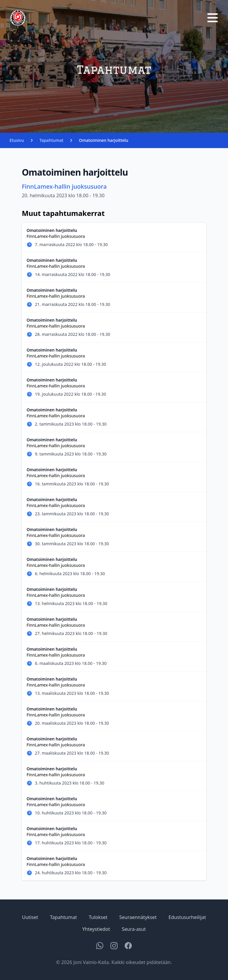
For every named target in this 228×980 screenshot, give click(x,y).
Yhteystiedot (96, 929)
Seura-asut (134, 929)
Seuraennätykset (138, 917)
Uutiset (30, 917)
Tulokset (98, 917)
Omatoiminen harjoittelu (104, 140)
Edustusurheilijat (187, 917)
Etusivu (17, 140)
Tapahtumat (52, 140)
